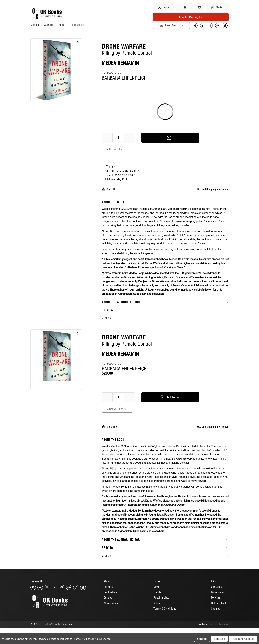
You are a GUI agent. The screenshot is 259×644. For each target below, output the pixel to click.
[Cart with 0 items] (217, 7)
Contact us (217, 603)
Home (157, 597)
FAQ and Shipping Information (213, 189)
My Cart (215, 614)
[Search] (199, 7)
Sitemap (216, 625)
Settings (202, 639)
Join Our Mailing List (191, 17)
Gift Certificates (220, 619)
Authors (49, 25)
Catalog (35, 25)
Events (157, 608)
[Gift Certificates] (185, 7)
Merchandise (111, 619)
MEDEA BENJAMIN (120, 63)
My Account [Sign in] (218, 608)
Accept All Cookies (243, 639)
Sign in (164, 7)
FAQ (213, 597)
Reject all (219, 639)
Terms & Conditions (165, 625)
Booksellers (77, 25)
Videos (157, 619)
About (62, 25)
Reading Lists (161, 614)
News (157, 603)
